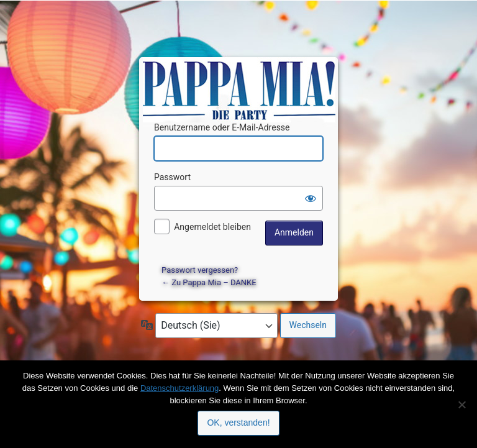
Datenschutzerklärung (179, 388)
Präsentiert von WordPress (240, 78)
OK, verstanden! (238, 423)
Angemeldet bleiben (212, 227)
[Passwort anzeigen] (311, 198)
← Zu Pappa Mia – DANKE (209, 282)
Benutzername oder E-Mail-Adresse (222, 127)
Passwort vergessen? (200, 270)
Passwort (172, 177)
